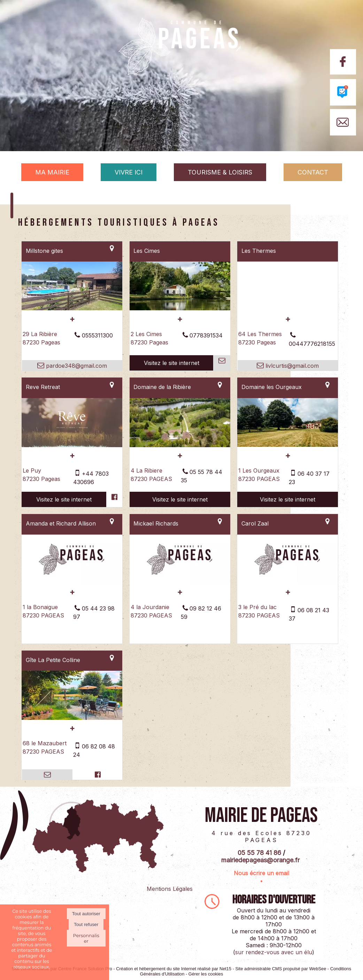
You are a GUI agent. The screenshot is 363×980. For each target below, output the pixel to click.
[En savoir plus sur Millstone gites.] (72, 319)
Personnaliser (86, 938)
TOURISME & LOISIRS (220, 172)
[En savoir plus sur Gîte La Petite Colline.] (72, 728)
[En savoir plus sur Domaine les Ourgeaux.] (288, 456)
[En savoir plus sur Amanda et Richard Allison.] (72, 592)
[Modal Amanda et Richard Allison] (72, 581)
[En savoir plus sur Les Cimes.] (180, 319)
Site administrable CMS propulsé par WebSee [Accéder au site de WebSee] (281, 969)
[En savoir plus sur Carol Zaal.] (288, 592)
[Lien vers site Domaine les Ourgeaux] (288, 445)
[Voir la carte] (112, 248)
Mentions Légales (170, 889)
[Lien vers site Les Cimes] (180, 308)
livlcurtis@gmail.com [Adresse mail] (291, 366)
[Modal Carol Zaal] (288, 581)
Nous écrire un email (261, 873)
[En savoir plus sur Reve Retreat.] (72, 456)
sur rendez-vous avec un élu (274, 952)
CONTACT (313, 172)
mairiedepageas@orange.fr (260, 860)
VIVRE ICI (129, 172)
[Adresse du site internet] (172, 363)
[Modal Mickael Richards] (180, 581)
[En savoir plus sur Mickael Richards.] (180, 592)
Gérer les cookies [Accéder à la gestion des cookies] (206, 974)
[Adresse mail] (222, 363)
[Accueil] (182, 58)
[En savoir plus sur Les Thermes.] (288, 319)
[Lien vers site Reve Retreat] (72, 445)
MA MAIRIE (52, 172)
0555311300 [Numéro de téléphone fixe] (97, 335)
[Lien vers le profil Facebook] (114, 499)
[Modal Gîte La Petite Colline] (72, 718)
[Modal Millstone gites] (72, 308)
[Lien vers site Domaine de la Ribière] (180, 445)
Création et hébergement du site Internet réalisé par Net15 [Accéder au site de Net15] (174, 969)
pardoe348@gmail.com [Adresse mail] (76, 366)
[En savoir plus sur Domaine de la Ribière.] (180, 456)
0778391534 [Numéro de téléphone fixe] (206, 335)
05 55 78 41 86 (259, 853)
